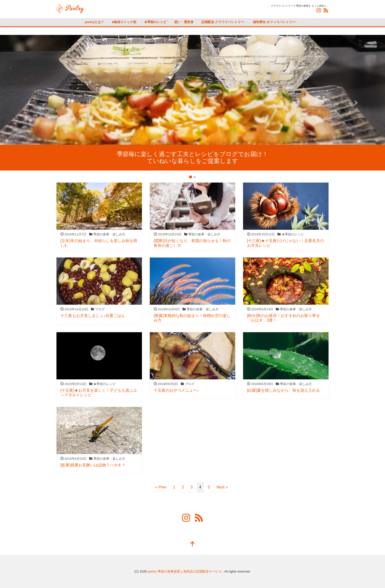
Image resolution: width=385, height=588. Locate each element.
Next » (222, 487)
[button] (29, 103)
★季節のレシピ (155, 22)
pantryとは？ (95, 22)
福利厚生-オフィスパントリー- (275, 22)
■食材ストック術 (124, 22)
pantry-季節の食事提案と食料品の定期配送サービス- (185, 571)
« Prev (161, 487)
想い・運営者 (184, 22)
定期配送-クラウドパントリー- (223, 22)
